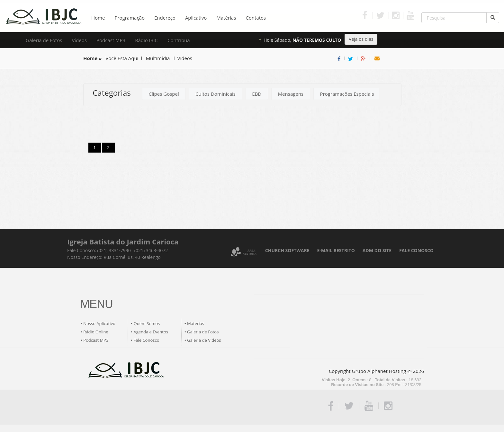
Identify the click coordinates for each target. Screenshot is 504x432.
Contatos (256, 18)
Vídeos (79, 40)
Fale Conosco (147, 340)
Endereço (165, 18)
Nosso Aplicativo (99, 323)
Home (98, 18)
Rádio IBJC (146, 40)
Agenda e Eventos (151, 332)
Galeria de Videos (204, 340)
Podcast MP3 (111, 40)
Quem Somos (147, 323)
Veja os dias (361, 39)
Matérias (226, 18)
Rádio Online (96, 332)
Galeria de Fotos (44, 40)
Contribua (179, 40)
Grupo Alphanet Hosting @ (382, 371)
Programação (130, 18)
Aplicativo (196, 18)
